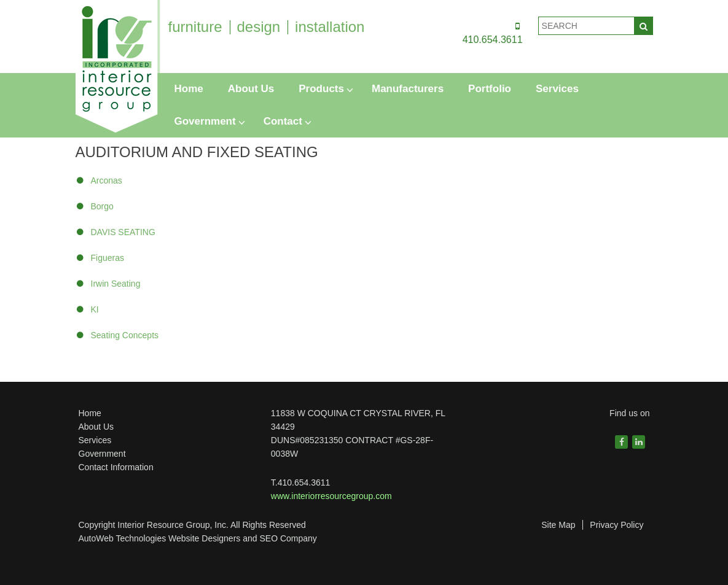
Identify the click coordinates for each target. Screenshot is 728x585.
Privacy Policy (616, 525)
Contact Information (116, 467)
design (258, 27)
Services (95, 440)
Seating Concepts (125, 335)
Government (102, 454)
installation (330, 27)
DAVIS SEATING (123, 232)
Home (90, 413)
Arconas (107, 180)
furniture (195, 27)
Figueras (108, 258)
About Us (96, 427)
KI (95, 309)
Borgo (102, 206)
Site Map (558, 525)
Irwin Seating (116, 284)
